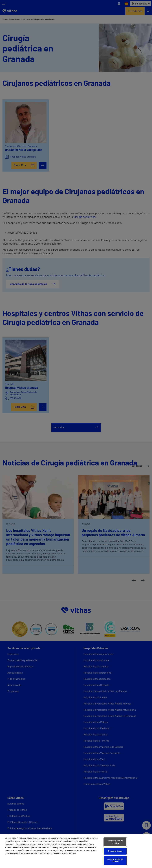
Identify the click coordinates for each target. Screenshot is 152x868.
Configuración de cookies (115, 842)
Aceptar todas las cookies (115, 861)
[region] (76, 851)
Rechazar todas (115, 851)
